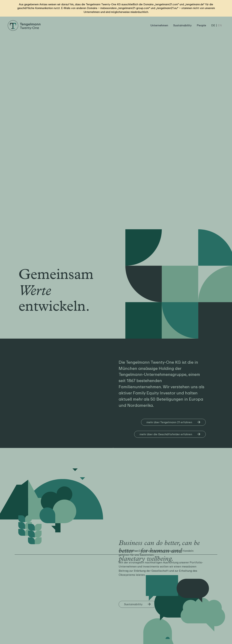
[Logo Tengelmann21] (24, 22)
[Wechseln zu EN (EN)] (220, 25)
